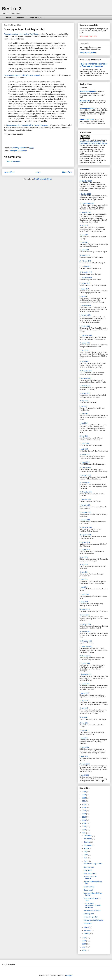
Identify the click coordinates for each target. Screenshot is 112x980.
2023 (84, 795)
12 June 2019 (84, 235)
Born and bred (89, 867)
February (87, 930)
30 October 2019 (86, 181)
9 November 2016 (85, 315)
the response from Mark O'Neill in (28, 125)
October (87, 842)
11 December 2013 (86, 641)
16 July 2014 (84, 565)
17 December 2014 (86, 492)
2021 (84, 801)
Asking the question (91, 917)
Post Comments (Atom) (43, 179)
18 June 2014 (84, 572)
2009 (84, 941)
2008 (84, 944)
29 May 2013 (84, 723)
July (86, 852)
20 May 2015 (84, 436)
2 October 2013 (85, 663)
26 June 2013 (84, 717)
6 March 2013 (84, 775)
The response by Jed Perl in (22, 75)
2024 (84, 792)
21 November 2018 (86, 278)
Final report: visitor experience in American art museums (94, 65)
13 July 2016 (84, 350)
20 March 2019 (85, 255)
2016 (84, 817)
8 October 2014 (85, 520)
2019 (84, 807)
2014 (84, 823)
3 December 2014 (85, 499)
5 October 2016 (85, 326)
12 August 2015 (85, 393)
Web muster (88, 923)
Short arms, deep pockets (93, 864)
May (86, 858)
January (87, 934)
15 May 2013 (84, 730)
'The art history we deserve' (90, 878)
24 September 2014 (86, 527)
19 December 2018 (86, 272)
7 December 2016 (85, 306)
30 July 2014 (84, 557)
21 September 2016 (86, 335)
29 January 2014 (85, 632)
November (88, 839)
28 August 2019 (85, 213)
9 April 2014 (84, 602)
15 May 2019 (84, 242)
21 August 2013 (85, 684)
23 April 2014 (84, 594)
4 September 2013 (86, 675)
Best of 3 (12, 9)
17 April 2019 (84, 250)
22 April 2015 (84, 444)
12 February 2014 (85, 624)
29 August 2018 (85, 283)
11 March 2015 (85, 462)
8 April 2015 (84, 449)
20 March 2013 (85, 764)
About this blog (36, 17)
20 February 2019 (85, 261)
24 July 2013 (84, 701)
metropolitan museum (18, 150)
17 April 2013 (84, 747)
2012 (84, 830)
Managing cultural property (93, 920)
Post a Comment (13, 161)
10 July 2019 (84, 226)
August (87, 848)
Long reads (20, 17)
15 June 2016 (84, 362)
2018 (84, 811)
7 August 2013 (84, 693)
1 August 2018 (84, 289)
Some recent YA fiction (92, 910)
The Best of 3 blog (86, 140)
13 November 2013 (86, 647)
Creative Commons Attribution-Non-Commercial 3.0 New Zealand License (93, 143)
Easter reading (89, 887)
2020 (84, 804)
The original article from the (21, 34)
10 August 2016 (85, 343)
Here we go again (90, 873)
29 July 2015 (84, 401)
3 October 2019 (85, 194)
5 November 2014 (85, 505)
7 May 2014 (84, 587)
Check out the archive (88, 53)
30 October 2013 (85, 656)
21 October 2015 (85, 386)
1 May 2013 (84, 738)
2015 (84, 820)
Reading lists (85, 101)
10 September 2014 (86, 535)
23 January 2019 (85, 267)
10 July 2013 (84, 708)
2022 (84, 798)
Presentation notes (87, 119)
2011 (84, 833)
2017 (84, 814)
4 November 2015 (85, 378)
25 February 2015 (85, 468)
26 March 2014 (85, 609)
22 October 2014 (85, 512)
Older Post (67, 172)
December (88, 836)
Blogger (69, 975)
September (88, 845)
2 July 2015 (83, 406)
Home (8, 17)
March (87, 927)
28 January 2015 (85, 483)
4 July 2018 (83, 296)
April (86, 861)
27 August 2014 (85, 542)
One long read (89, 914)
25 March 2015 (85, 455)
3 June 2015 (84, 423)
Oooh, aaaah (88, 890)
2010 (84, 938)
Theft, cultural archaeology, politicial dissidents (92, 905)
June (86, 855)
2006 (84, 950)
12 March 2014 (85, 615)
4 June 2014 (84, 580)
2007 (84, 947)
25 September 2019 (87, 203)
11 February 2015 (85, 475)
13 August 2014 (85, 550)
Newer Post (9, 172)
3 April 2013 (84, 757)
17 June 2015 (84, 414)
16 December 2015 (86, 371)
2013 (84, 827)
